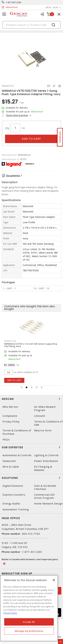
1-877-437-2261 (14, 2)
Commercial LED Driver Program (44, 496)
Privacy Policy (11, 422)
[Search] (32, 25)
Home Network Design (49, 504)
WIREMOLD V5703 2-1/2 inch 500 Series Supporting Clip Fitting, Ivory (31, 345)
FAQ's (6, 439)
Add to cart (32, 139)
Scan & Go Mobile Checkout (45, 487)
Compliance (10, 416)
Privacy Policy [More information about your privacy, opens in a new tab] (10, 613)
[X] (54, 580)
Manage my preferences (29, 631)
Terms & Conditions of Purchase (17, 432)
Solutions (32, 478)
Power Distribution (46, 461)
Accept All (29, 622)
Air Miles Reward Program (45, 408)
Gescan (32, 399)
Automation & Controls (17, 455)
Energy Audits (11, 504)
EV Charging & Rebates (43, 468)
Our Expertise (32, 447)
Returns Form (43, 430)
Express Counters (14, 495)
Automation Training (16, 509)
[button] (22, 387)
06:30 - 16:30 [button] (52, 7)
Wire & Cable (11, 467)
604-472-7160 (31, 534)
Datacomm (9, 461)
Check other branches (17, 115)
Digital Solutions (13, 486)
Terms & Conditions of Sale (48, 423)
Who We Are (10, 407)
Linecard (39, 416)
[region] (29, 608)
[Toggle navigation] (4, 14)
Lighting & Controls (46, 455)
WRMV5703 (10, 341)
